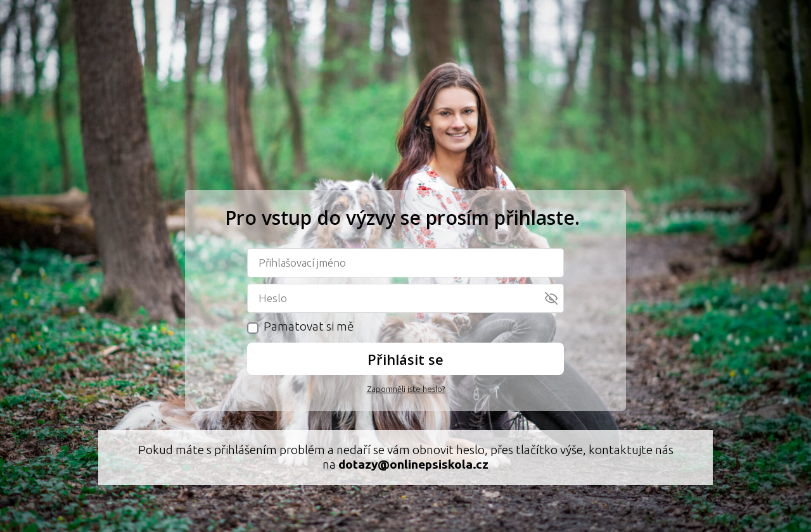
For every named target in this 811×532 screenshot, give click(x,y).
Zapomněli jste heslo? (406, 389)
